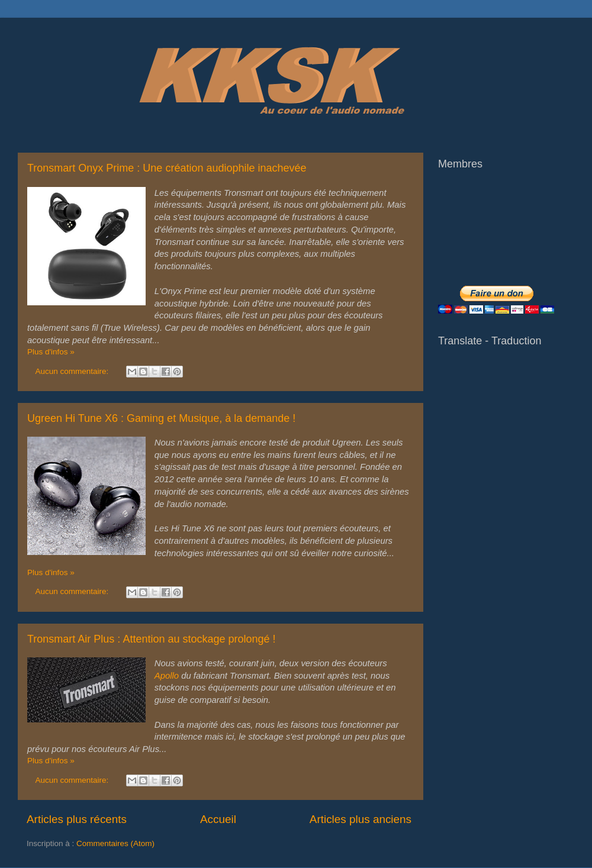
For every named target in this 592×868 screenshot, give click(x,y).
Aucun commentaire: (73, 371)
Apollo (167, 676)
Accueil (218, 819)
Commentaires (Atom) (115, 843)
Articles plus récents (77, 819)
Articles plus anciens (361, 819)
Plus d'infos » (51, 352)
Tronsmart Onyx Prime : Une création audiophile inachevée (167, 168)
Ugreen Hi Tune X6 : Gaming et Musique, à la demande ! (161, 418)
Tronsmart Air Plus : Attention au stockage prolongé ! (152, 639)
